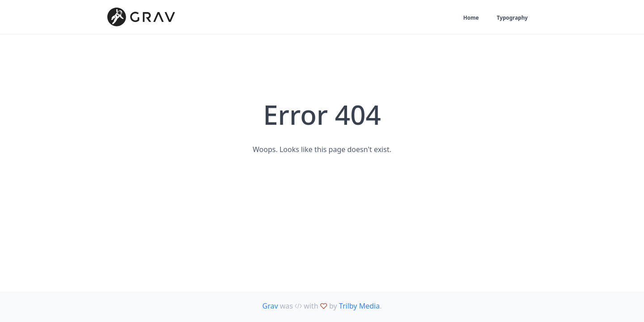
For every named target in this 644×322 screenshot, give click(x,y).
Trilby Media (359, 306)
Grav (270, 306)
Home (464, 18)
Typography (509, 18)
